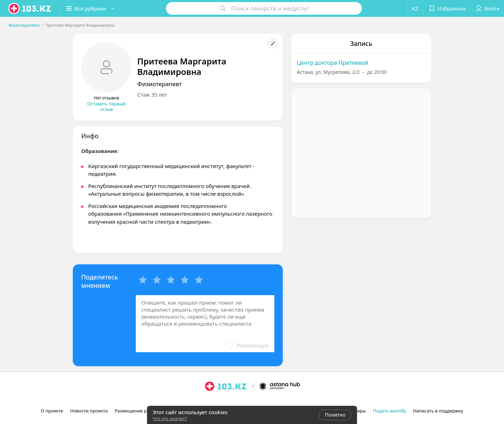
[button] (90, 8)
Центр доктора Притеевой (332, 63)
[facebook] (219, 402)
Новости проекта (89, 411)
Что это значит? (170, 418)
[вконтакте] (229, 402)
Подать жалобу (389, 411)
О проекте (52, 411)
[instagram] (210, 402)
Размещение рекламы (139, 411)
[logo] (30, 8)
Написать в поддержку (438, 411)
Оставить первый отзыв (106, 106)
